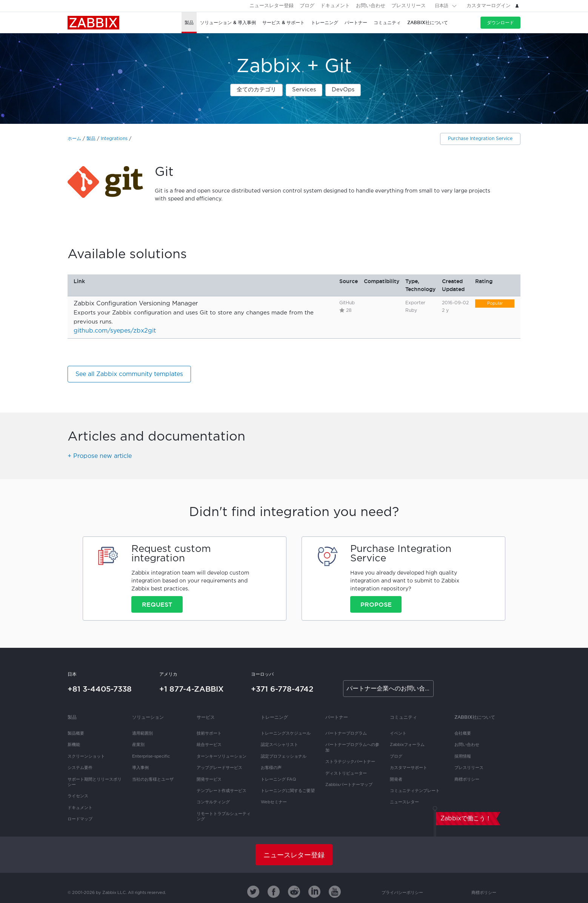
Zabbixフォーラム (407, 745)
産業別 (138, 745)
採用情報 (463, 757)
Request (157, 604)
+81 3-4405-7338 (100, 689)
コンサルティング (213, 802)
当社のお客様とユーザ (153, 780)
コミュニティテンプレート (415, 791)
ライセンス (78, 796)
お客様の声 (271, 768)
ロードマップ (80, 819)
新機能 (74, 745)
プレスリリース (409, 6)
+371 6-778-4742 (282, 689)
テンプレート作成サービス (222, 791)
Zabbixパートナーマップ (349, 785)
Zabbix (93, 23)
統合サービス (209, 745)
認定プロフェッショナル (284, 757)
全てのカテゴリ (256, 90)
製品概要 (76, 733)
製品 (91, 139)
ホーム (74, 139)
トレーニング (274, 717)
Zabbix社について (475, 717)
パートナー (337, 717)
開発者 (396, 780)
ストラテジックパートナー (350, 762)
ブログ (307, 6)
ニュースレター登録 (272, 6)
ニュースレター (404, 802)
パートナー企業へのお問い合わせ (390, 689)
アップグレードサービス (219, 768)
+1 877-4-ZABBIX (192, 689)
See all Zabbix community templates (129, 374)
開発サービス (209, 780)
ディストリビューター (346, 774)
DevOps (343, 90)
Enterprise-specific (151, 757)
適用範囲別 (142, 733)
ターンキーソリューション (222, 757)
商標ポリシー (467, 780)
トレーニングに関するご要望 (288, 791)
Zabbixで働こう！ (466, 819)
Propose (376, 604)
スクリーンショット (86, 757)
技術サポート (209, 733)
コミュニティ (403, 717)
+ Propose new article (100, 456)
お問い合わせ (371, 6)
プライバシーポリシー (402, 893)
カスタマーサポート (409, 768)
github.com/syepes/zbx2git (115, 331)
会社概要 (463, 733)
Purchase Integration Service (480, 139)
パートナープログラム (346, 733)
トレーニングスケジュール (286, 733)
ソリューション (148, 717)
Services (304, 90)
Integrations (114, 139)
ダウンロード (500, 22)
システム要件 (80, 768)
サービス (206, 717)
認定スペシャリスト (279, 745)
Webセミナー (274, 802)
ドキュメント (335, 6)
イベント (398, 733)
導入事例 (140, 768)
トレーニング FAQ (278, 780)
